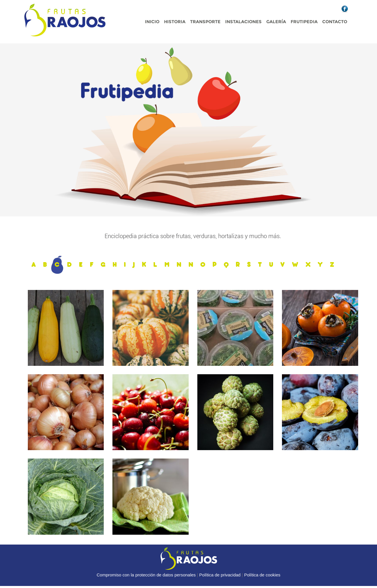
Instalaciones (243, 22)
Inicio (152, 22)
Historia (175, 22)
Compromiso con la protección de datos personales (146, 575)
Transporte (205, 22)
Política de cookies (262, 575)
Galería (276, 22)
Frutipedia (304, 22)
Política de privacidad (220, 575)
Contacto (335, 22)
